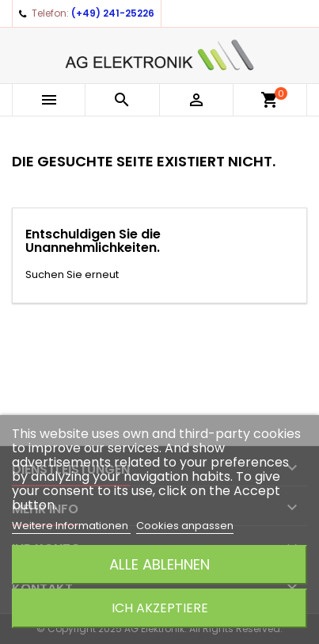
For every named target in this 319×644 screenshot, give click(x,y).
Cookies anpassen (185, 526)
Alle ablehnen (159, 564)
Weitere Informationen (71, 526)
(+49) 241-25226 (113, 13)
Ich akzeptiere (160, 608)
